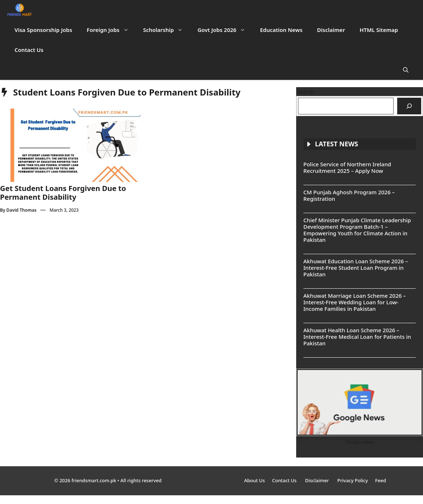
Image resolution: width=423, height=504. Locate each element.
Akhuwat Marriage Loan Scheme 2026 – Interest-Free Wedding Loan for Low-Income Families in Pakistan (355, 302)
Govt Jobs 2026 (225, 30)
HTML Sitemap (379, 30)
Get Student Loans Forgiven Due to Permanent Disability (63, 193)
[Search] (409, 106)
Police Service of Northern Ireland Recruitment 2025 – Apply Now (347, 167)
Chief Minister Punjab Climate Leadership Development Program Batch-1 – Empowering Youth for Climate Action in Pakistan (357, 230)
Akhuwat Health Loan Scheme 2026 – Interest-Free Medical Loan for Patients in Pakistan (357, 337)
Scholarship (167, 30)
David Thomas (22, 210)
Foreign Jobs (111, 30)
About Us (255, 480)
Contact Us (29, 50)
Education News (281, 30)
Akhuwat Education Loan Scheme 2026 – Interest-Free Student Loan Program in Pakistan (356, 268)
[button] (406, 70)
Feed (380, 480)
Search (305, 92)
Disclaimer (331, 30)
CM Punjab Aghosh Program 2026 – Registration (349, 195)
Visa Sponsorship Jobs (43, 30)
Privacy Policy (352, 480)
